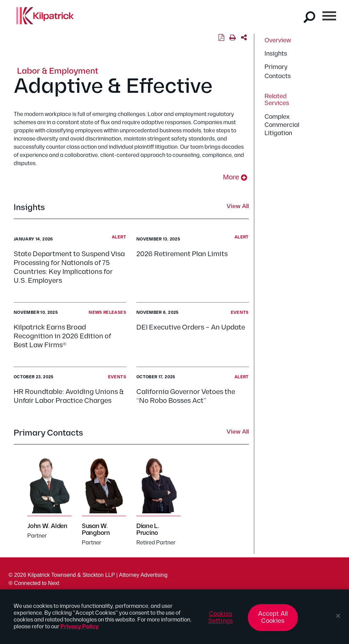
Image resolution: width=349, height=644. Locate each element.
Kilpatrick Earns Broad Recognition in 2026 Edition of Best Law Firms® (62, 336)
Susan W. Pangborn (96, 530)
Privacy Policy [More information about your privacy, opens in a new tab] (80, 630)
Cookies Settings (221, 620)
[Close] (338, 619)
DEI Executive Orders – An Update (191, 327)
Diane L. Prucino (148, 530)
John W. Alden (47, 526)
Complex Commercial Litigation (282, 125)
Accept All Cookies (273, 620)
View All (238, 207)
